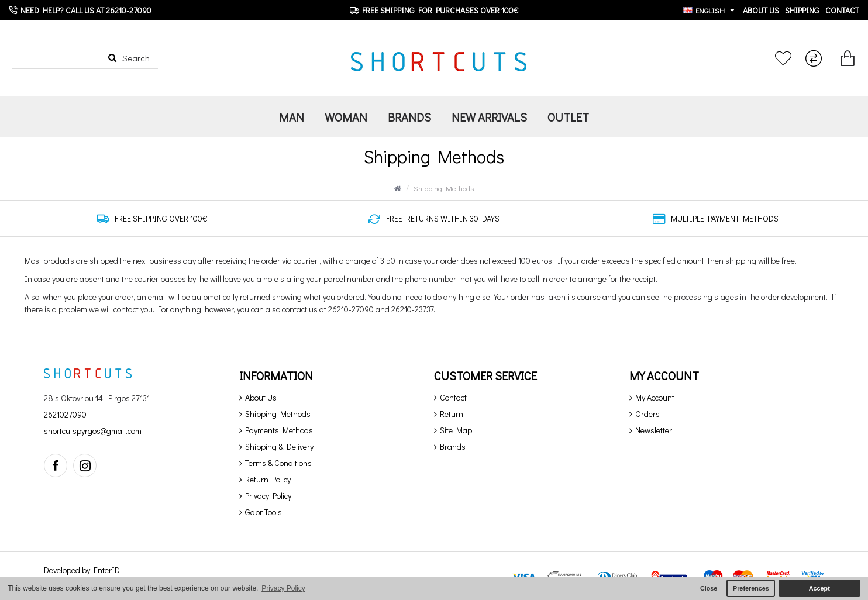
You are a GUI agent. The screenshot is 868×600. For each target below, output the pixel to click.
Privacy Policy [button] (283, 588)
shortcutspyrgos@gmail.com (93, 431)
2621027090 (65, 414)
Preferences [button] (751, 588)
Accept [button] (819, 588)
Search (136, 58)
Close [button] (709, 588)
